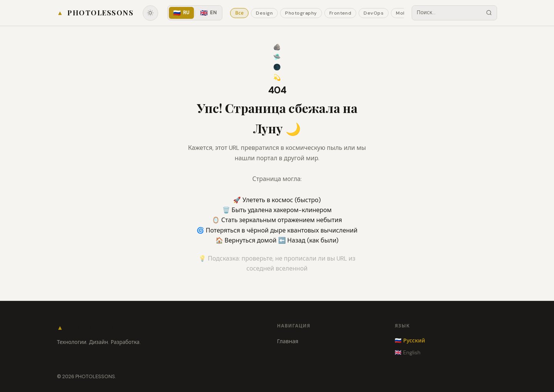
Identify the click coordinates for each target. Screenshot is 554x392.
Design (264, 13)
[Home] (95, 13)
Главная (288, 341)
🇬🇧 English (408, 352)
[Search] (489, 13)
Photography (301, 13)
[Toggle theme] (150, 13)
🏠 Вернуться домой (247, 240)
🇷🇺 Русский (410, 341)
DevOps (374, 13)
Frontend (340, 13)
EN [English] (208, 13)
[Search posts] (447, 13)
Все (239, 13)
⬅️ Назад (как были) (309, 240)
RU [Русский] (181, 13)
